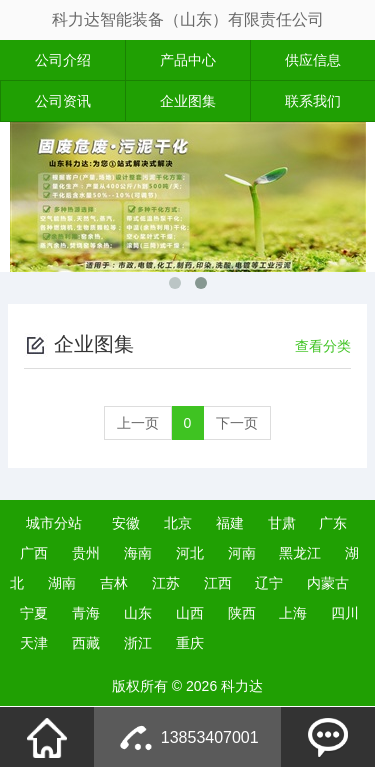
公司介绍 (63, 60)
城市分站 (54, 523)
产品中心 (188, 60)
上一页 (138, 423)
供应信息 (313, 60)
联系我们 (313, 101)
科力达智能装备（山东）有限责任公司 (188, 19)
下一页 (237, 423)
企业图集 (188, 101)
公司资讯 (63, 101)
